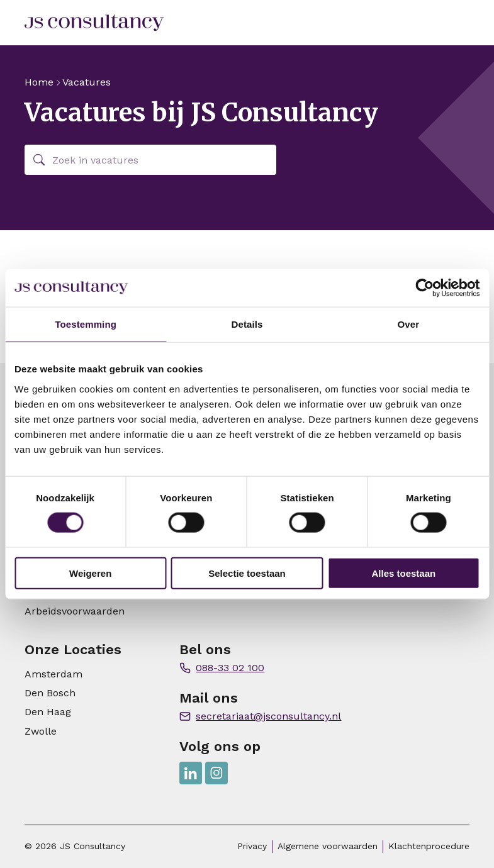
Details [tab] (247, 324)
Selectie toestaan (247, 573)
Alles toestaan (403, 573)
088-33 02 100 (230, 668)
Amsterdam (53, 674)
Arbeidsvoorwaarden (75, 611)
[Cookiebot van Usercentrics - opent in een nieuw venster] (424, 288)
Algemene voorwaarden (328, 846)
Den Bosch (50, 693)
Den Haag (48, 712)
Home (39, 82)
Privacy (252, 846)
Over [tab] (409, 324)
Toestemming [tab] (86, 324)
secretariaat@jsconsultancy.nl (268, 716)
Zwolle (41, 731)
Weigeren (90, 573)
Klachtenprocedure (429, 846)
